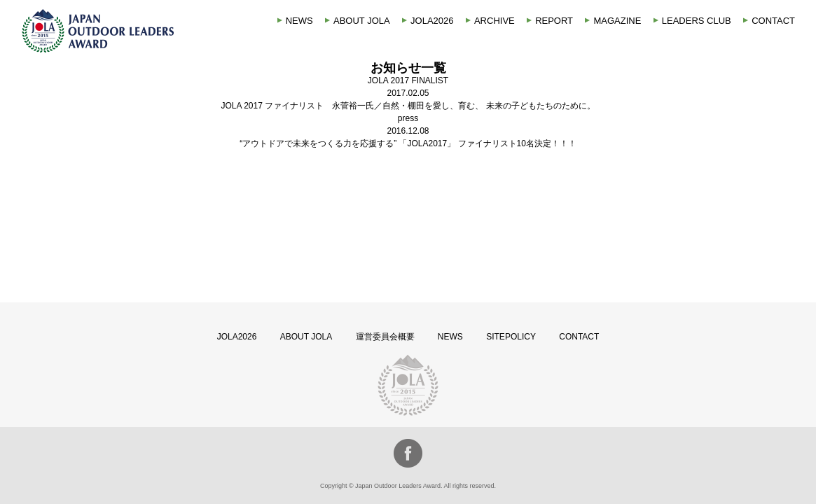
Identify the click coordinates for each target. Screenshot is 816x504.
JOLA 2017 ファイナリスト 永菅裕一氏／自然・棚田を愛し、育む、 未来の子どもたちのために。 (408, 106)
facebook (408, 453)
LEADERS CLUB (697, 21)
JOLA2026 (432, 21)
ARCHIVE (495, 21)
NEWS (299, 21)
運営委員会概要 (385, 337)
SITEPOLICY (511, 337)
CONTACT (773, 21)
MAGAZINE (617, 21)
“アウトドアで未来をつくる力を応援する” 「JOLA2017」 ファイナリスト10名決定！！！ (408, 143)
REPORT (554, 21)
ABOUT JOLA (362, 21)
